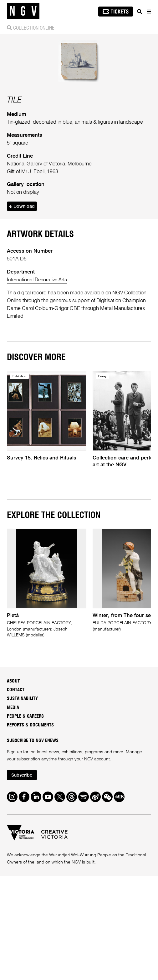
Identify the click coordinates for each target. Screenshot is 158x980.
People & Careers (25, 820)
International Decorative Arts (38, 384)
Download (22, 310)
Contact (16, 794)
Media (13, 811)
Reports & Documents (30, 829)
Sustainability (22, 803)
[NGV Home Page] (23, 11)
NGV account (97, 863)
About (13, 785)
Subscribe (23, 879)
